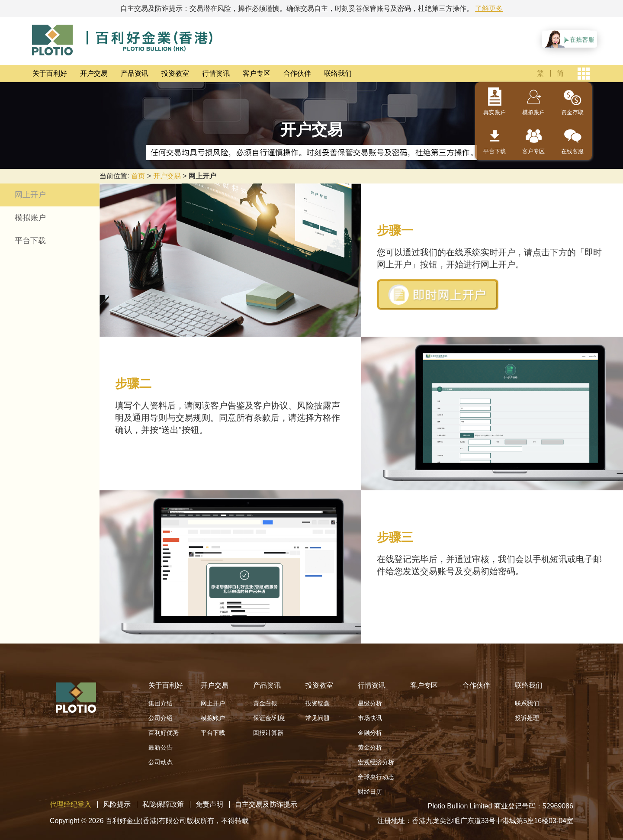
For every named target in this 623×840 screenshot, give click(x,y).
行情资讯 (216, 73)
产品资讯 (135, 73)
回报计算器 (268, 733)
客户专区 (257, 73)
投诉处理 (527, 718)
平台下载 (495, 151)
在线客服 (572, 151)
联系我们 (527, 703)
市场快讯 (370, 718)
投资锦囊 (318, 703)
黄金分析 (370, 747)
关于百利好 (50, 73)
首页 (138, 176)
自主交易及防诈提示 (266, 804)
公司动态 (161, 762)
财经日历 (370, 792)
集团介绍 (161, 703)
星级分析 (370, 703)
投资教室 (175, 73)
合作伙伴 (297, 73)
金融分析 (370, 733)
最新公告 (161, 747)
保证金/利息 (269, 718)
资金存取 (572, 112)
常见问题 (318, 718)
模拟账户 (533, 112)
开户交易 (94, 73)
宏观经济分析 (376, 762)
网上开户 (30, 195)
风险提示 (117, 804)
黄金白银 (265, 703)
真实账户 (495, 112)
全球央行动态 (376, 777)
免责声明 (209, 804)
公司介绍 (161, 718)
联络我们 (338, 73)
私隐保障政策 (163, 804)
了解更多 (489, 8)
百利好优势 (164, 733)
